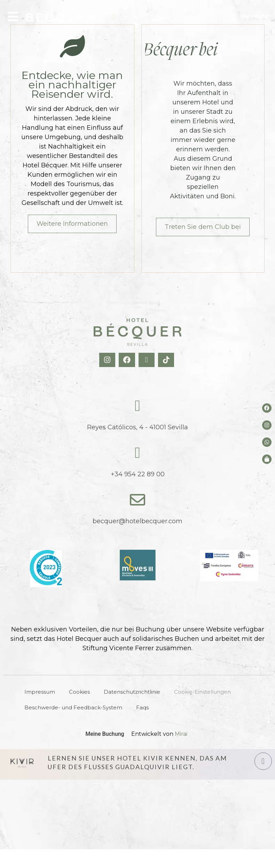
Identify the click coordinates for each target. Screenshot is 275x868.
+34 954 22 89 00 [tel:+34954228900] (138, 474)
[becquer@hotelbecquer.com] (137, 500)
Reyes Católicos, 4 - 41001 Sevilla (137, 427)
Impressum (40, 692)
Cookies (79, 692)
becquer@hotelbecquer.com (137, 521)
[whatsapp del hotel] (267, 442)
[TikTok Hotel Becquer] (167, 360)
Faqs (142, 707)
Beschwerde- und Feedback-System (73, 707)
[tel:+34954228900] (182, 18)
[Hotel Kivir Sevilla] (22, 762)
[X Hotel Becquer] (147, 360)
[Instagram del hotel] (267, 425)
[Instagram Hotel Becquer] (108, 360)
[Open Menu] (13, 17)
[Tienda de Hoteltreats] (267, 459)
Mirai (181, 734)
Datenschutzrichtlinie (132, 692)
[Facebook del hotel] (267, 408)
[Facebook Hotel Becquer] (128, 360)
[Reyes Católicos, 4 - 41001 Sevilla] (137, 406)
